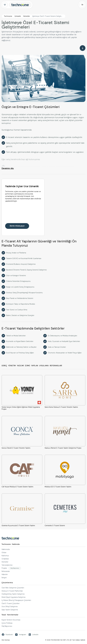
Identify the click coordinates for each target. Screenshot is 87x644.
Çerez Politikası (7, 623)
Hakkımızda (6, 549)
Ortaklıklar (5, 559)
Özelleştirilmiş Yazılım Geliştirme (13, 594)
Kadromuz (5, 556)
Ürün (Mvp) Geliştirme (10, 607)
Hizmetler (27, 16)
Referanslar (6, 571)
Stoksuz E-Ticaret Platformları (12, 591)
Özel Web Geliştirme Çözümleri (13, 588)
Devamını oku (8, 168)
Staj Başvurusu (15, 568)
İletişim (4, 578)
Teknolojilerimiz (7, 565)
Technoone (8, 16)
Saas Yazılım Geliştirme (10, 610)
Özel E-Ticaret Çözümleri (11, 603)
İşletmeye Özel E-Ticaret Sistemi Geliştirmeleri (49, 16)
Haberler (5, 574)
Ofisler (4, 553)
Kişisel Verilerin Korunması (11, 620)
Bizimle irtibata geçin (17, 226)
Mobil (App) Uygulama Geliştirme (14, 597)
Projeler (4, 568)
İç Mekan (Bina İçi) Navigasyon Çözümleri (16, 600)
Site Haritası (6, 640)
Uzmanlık (18, 16)
